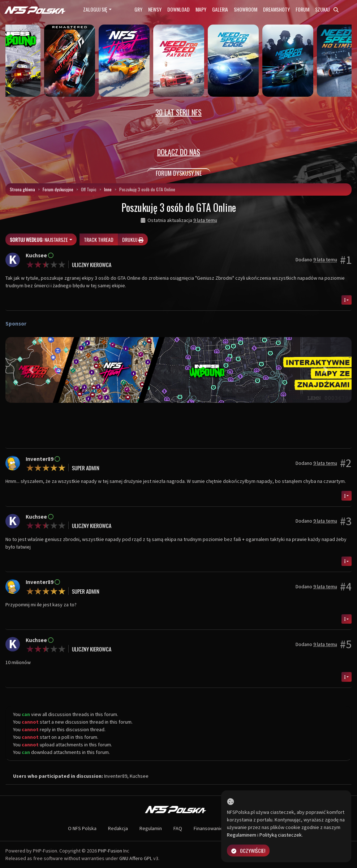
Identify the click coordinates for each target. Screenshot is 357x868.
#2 (346, 463)
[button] (31, 370)
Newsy (155, 9)
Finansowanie (208, 828)
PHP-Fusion (110, 851)
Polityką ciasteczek (281, 835)
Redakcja (118, 828)
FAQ (178, 828)
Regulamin (151, 828)
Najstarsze (39, 239)
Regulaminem (242, 835)
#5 (346, 644)
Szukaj (327, 9)
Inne (108, 189)
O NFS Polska (82, 828)
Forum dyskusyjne (58, 189)
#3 (346, 521)
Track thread (99, 239)
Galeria (220, 9)
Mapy (201, 9)
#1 (346, 260)
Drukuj (133, 239)
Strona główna (22, 189)
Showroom (246, 9)
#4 (346, 586)
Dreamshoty (276, 9)
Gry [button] (138, 9)
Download (178, 9)
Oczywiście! (248, 850)
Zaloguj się (95, 9)
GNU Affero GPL (136, 858)
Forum (302, 9)
